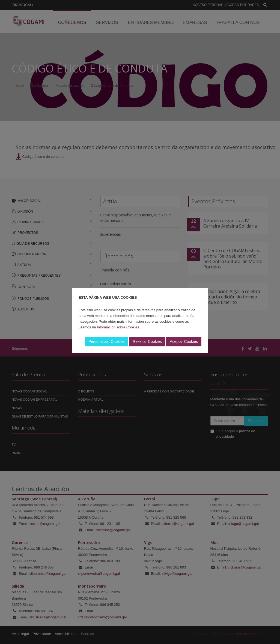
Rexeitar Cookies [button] (147, 341)
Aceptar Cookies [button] (184, 341)
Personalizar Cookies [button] (106, 341)
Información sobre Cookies (118, 327)
